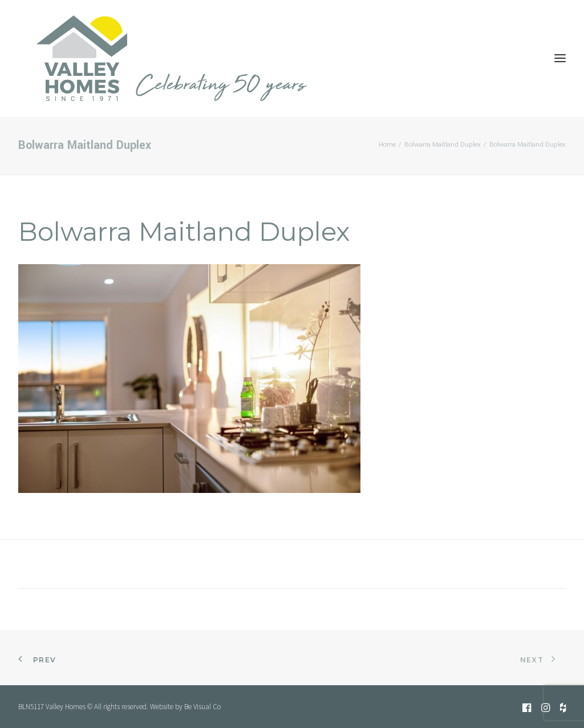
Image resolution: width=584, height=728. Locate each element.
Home (387, 145)
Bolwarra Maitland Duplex (443, 145)
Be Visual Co (202, 707)
